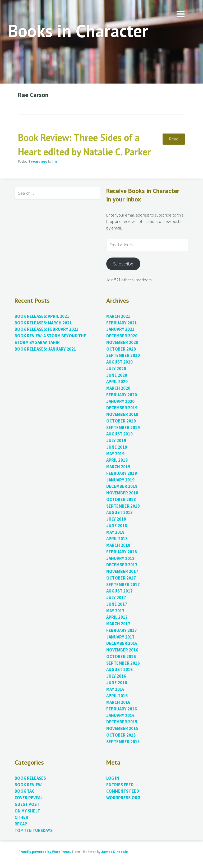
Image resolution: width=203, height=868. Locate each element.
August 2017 (119, 591)
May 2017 (115, 611)
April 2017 (117, 617)
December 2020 (122, 336)
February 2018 (122, 552)
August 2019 (119, 434)
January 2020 (120, 401)
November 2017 (122, 571)
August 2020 (119, 362)
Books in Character (78, 31)
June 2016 (117, 683)
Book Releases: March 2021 (43, 323)
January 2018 (120, 559)
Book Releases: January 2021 (45, 349)
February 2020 (122, 395)
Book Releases (30, 778)
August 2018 (119, 513)
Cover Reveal (29, 798)
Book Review (28, 785)
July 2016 (116, 676)
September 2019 (123, 428)
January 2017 (120, 637)
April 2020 (117, 382)
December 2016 (122, 643)
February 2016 (122, 709)
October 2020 (121, 349)
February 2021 (122, 323)
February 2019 (122, 473)
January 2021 (120, 329)
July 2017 (116, 598)
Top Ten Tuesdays (34, 831)
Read (174, 139)
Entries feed (120, 785)
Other (21, 817)
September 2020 (123, 355)
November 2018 (122, 493)
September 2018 (123, 506)
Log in (113, 778)
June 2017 (117, 604)
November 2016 (122, 650)
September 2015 (123, 742)
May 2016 (115, 689)
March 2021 (118, 316)
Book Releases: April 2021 (42, 316)
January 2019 (120, 480)
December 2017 (122, 565)
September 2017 (123, 585)
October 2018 (121, 500)
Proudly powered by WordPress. (45, 852)
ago (38, 161)
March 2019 (118, 467)
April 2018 (117, 539)
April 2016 (117, 696)
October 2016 (121, 657)
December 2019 (122, 408)
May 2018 (115, 532)
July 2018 (116, 519)
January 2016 (120, 716)
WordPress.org (123, 798)
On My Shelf (27, 811)
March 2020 (118, 388)
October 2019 (121, 421)
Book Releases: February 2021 (47, 329)
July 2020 (116, 369)
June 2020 (117, 375)
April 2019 (117, 460)
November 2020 (122, 343)
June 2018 (117, 526)
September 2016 (123, 663)
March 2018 (118, 545)
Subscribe (123, 264)
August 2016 (119, 670)
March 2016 (118, 702)
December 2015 (122, 722)
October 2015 (121, 735)
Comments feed (123, 791)
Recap (21, 824)
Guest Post (27, 804)
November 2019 (122, 414)
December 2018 (122, 486)
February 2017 (122, 630)
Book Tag (25, 791)
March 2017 (118, 624)
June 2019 (117, 447)
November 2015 (122, 729)
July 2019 (116, 441)
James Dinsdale (115, 852)
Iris (55, 161)
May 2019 (115, 454)
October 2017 (121, 578)
